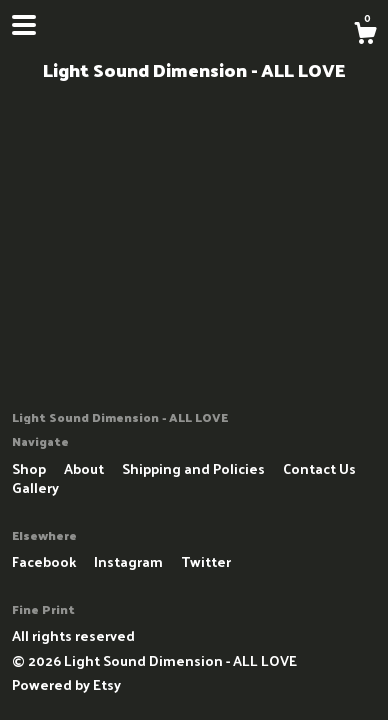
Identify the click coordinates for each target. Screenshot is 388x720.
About (85, 468)
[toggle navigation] (24, 25)
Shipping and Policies (195, 468)
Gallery (35, 487)
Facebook (45, 561)
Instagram (130, 561)
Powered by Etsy (66, 684)
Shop (30, 468)
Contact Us (319, 468)
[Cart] (365, 35)
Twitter (206, 561)
